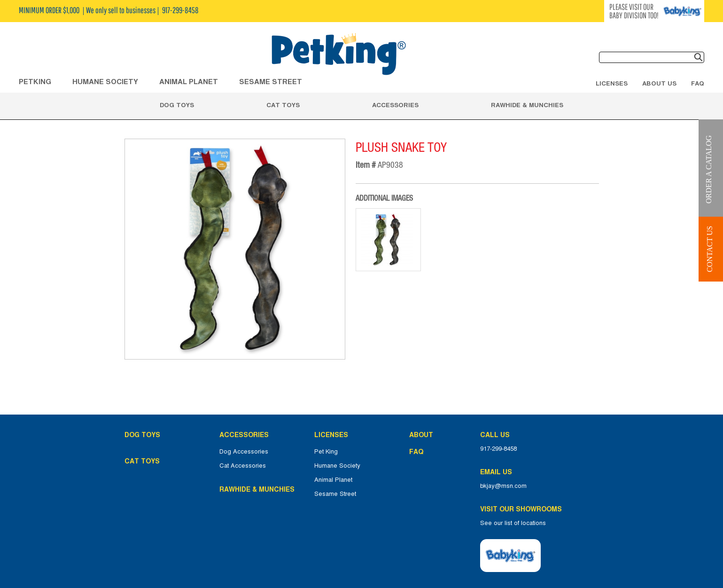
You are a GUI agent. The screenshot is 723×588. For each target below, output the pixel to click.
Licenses (612, 83)
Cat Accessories (243, 466)
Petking (35, 82)
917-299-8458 (498, 449)
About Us (659, 83)
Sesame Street (271, 82)
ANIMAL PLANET (189, 82)
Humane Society (337, 466)
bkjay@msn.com (503, 486)
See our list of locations (513, 523)
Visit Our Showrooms (523, 509)
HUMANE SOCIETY (105, 82)
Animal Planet (333, 480)
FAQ (698, 83)
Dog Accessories (244, 452)
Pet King (326, 452)
